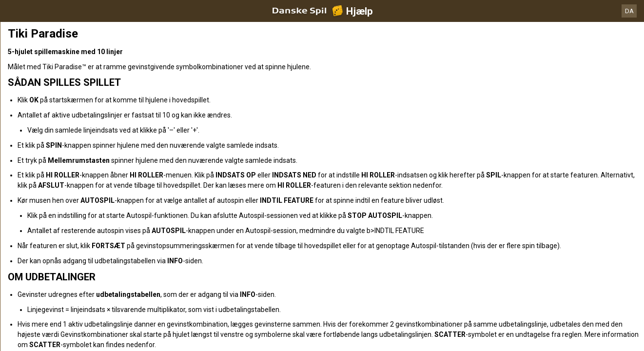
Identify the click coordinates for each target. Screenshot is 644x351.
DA (629, 11)
